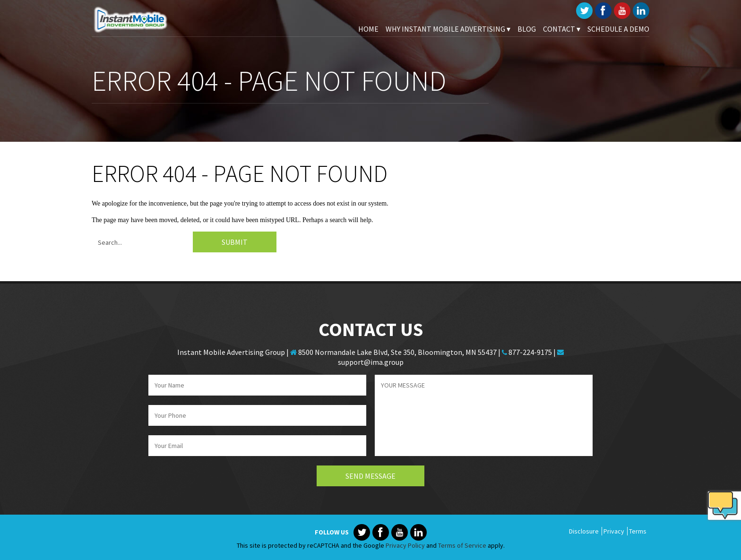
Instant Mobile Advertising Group (139, 19)
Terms (638, 531)
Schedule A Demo (618, 29)
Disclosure (584, 531)
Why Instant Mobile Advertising (448, 29)
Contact (562, 29)
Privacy (614, 531)
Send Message (370, 476)
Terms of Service (462, 545)
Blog (527, 29)
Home (368, 29)
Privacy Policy (405, 545)
